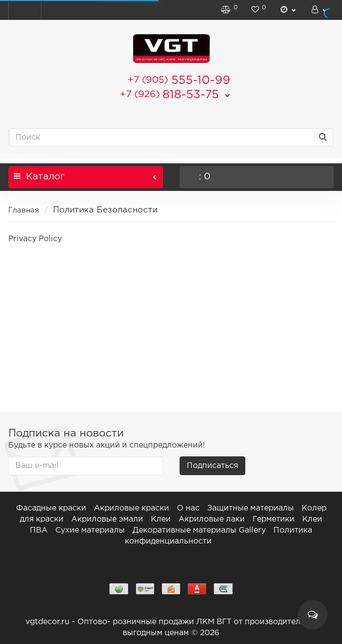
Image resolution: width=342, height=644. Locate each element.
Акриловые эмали (107, 519)
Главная (24, 211)
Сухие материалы (90, 530)
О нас (188, 508)
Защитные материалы (251, 508)
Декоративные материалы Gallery (199, 530)
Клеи (161, 519)
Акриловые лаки (212, 519)
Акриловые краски (131, 508)
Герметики (273, 519)
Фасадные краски (51, 508)
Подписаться (212, 466)
